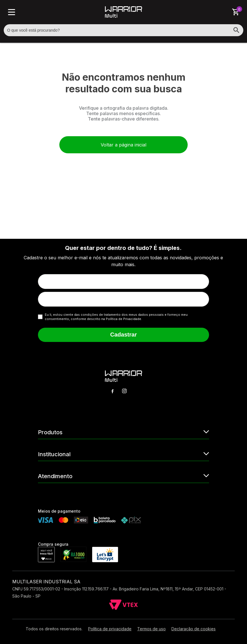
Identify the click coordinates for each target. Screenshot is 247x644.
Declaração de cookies (194, 629)
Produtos (123, 432)
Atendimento (123, 476)
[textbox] (123, 30)
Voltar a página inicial (123, 145)
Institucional (123, 454)
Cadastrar (123, 335)
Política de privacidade (110, 629)
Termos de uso (151, 629)
